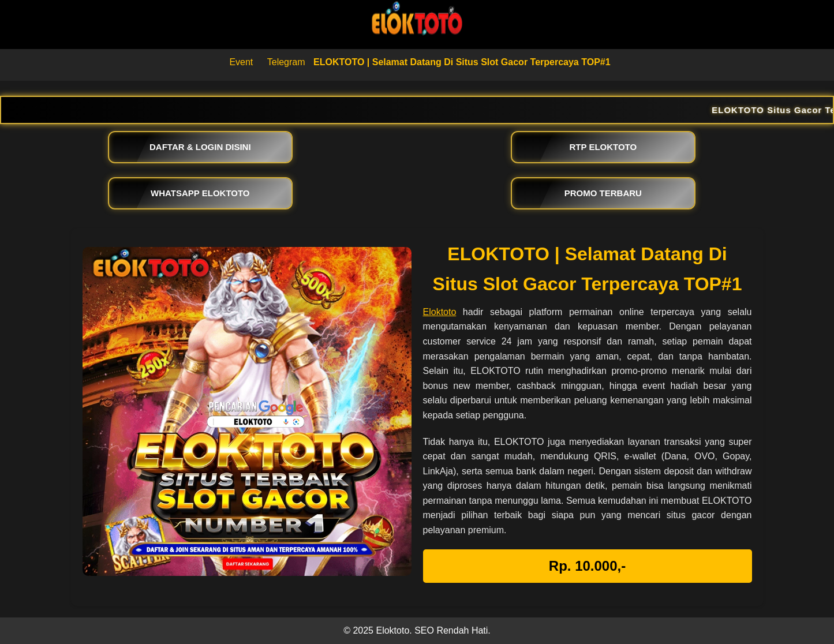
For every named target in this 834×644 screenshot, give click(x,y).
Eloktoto (440, 312)
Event (241, 62)
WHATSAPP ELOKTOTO (200, 193)
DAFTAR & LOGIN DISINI (200, 147)
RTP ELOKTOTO (603, 147)
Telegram (286, 62)
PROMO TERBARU (603, 193)
